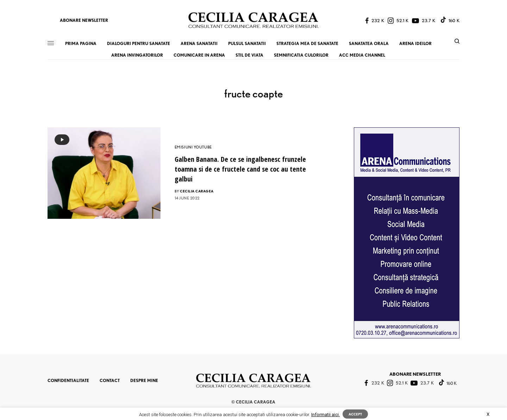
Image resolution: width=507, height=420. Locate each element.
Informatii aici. (326, 415)
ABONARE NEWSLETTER (84, 20)
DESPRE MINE (144, 380)
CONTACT (110, 380)
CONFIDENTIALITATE (68, 380)
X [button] (488, 414)
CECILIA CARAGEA (197, 191)
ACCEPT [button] (355, 414)
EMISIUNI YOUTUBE (193, 147)
